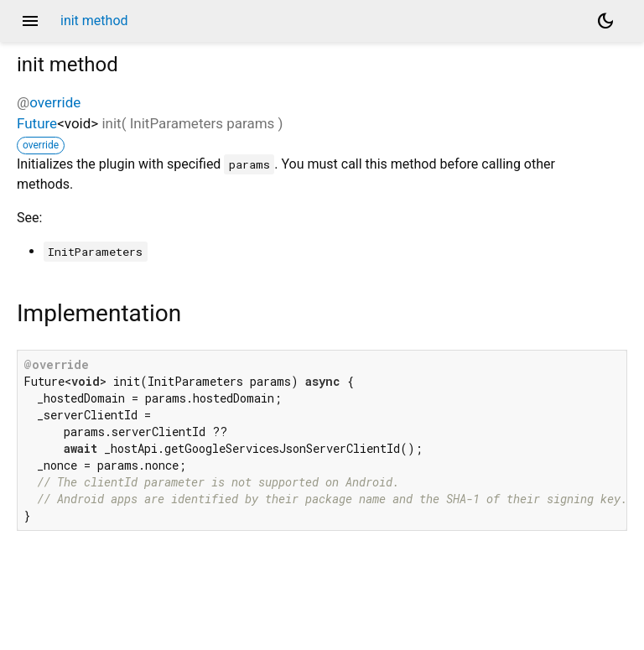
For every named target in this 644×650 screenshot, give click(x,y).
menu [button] (30, 21)
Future (37, 123)
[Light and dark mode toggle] (605, 21)
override (55, 102)
